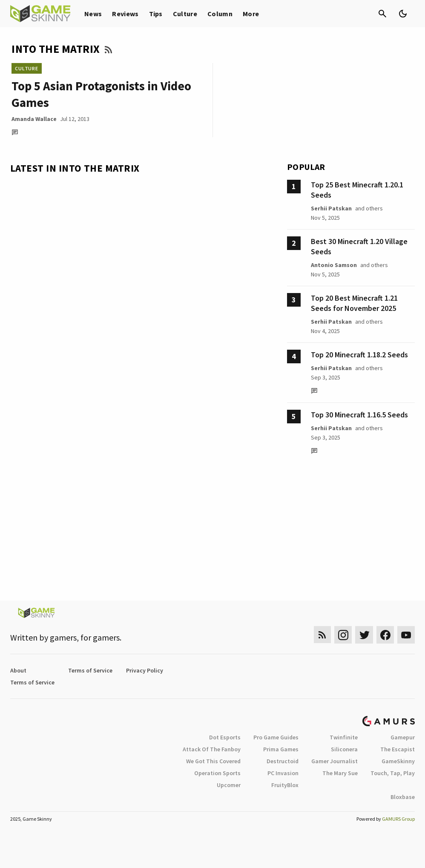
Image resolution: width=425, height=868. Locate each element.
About (18, 670)
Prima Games (281, 749)
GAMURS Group (398, 819)
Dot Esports (225, 737)
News (93, 14)
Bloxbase (403, 797)
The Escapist (398, 749)
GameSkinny (398, 761)
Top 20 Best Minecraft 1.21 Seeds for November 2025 (354, 303)
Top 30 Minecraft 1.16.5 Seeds (359, 415)
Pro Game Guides (276, 737)
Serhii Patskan (331, 208)
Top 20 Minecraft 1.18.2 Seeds (359, 355)
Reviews (125, 14)
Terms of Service (90, 670)
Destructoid (283, 761)
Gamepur (403, 737)
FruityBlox (285, 785)
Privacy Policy (145, 670)
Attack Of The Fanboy (212, 749)
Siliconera (344, 749)
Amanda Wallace (34, 119)
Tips (156, 14)
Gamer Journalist (335, 761)
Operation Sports (217, 773)
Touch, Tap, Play (393, 773)
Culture (185, 14)
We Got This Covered (213, 761)
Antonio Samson (334, 265)
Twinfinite (344, 737)
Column (220, 14)
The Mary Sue (340, 773)
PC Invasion (283, 773)
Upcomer (229, 785)
